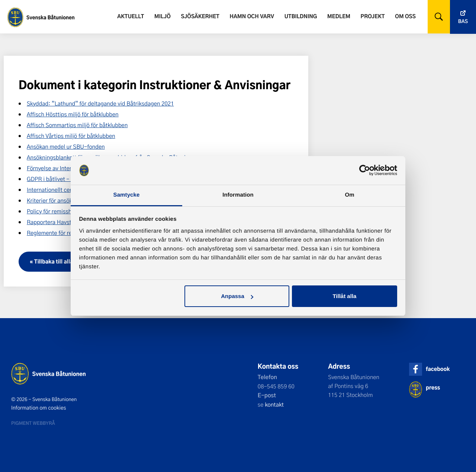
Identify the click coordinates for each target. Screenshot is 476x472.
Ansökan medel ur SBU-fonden (66, 146)
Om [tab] (349, 195)
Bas (463, 21)
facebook (438, 369)
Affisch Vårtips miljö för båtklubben (71, 136)
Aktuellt (131, 16)
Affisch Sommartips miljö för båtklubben (77, 125)
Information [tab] (238, 195)
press (433, 387)
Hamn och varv (252, 16)
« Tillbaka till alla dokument (65, 261)
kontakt (274, 404)
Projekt (373, 16)
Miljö (163, 16)
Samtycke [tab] (127, 195)
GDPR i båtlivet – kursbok (59, 179)
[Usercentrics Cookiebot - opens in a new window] (365, 170)
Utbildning (301, 16)
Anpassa (237, 296)
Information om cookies (39, 408)
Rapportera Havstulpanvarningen (69, 222)
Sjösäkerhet (200, 16)
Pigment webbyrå (33, 423)
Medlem (339, 16)
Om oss (405, 16)
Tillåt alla (344, 296)
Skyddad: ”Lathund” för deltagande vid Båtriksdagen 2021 (100, 103)
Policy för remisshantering (60, 211)
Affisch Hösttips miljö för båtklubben (73, 114)
